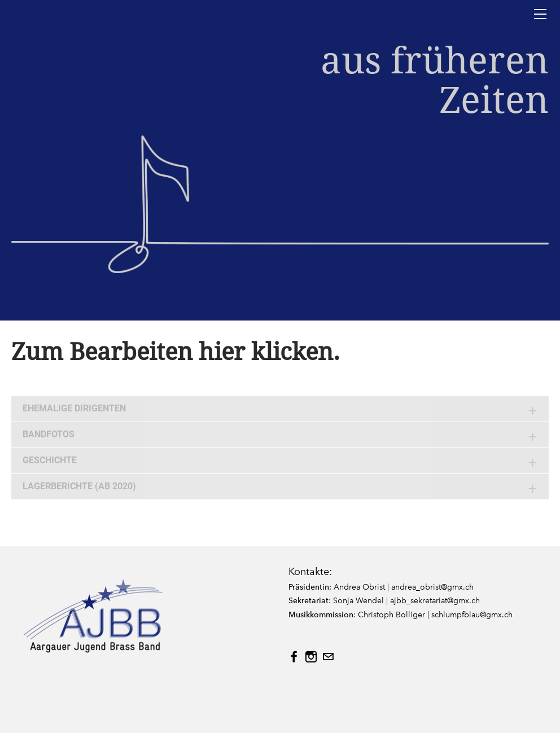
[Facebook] (294, 657)
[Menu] (540, 14)
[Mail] (328, 657)
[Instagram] (311, 657)
